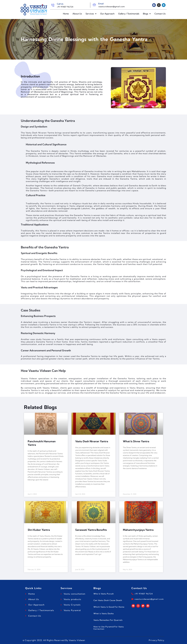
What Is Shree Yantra (136, 441)
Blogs (147, 14)
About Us (77, 14)
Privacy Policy (157, 640)
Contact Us (160, 14)
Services (91, 14)
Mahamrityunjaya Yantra (138, 530)
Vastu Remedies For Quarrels (108, 620)
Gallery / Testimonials (129, 14)
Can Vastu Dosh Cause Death (108, 600)
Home (66, 14)
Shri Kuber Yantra (39, 530)
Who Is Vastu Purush (104, 594)
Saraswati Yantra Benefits (91, 530)
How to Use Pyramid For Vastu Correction (109, 628)
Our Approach (107, 14)
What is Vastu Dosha (104, 613)
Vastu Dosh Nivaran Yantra (92, 441)
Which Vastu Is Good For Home (109, 607)
